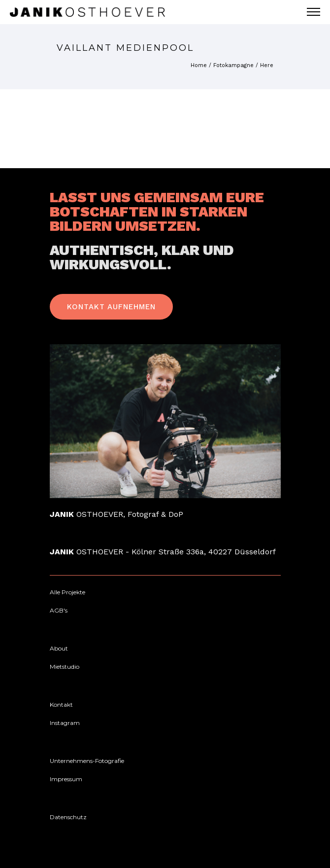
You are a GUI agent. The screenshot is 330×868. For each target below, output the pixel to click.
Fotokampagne (233, 65)
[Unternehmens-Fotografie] (87, 761)
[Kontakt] (61, 705)
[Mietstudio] (65, 667)
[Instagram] (65, 723)
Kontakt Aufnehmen (111, 307)
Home (199, 65)
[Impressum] (66, 779)
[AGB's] (59, 611)
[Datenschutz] (68, 817)
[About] (59, 649)
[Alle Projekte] (67, 592)
